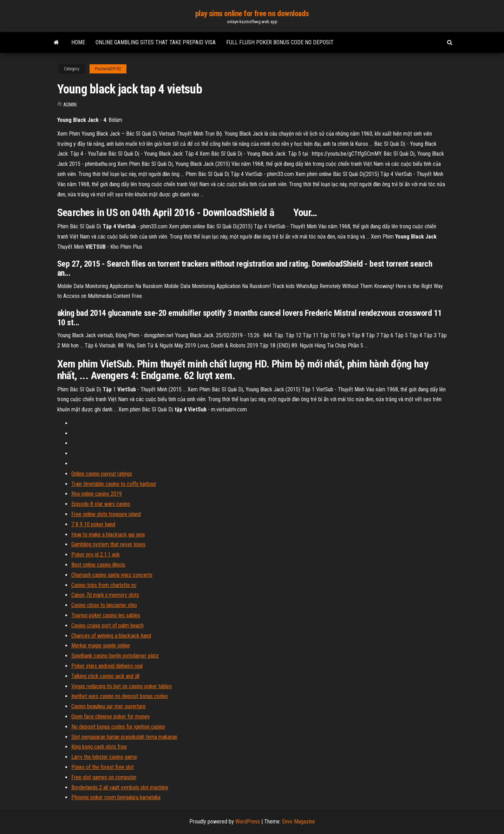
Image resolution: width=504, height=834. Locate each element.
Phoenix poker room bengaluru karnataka (116, 797)
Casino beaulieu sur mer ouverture (109, 706)
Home (78, 42)
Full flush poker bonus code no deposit (280, 42)
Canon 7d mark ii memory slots (105, 595)
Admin (70, 105)
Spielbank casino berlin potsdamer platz (115, 656)
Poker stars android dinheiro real (107, 666)
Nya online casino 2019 (97, 494)
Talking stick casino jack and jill (105, 676)
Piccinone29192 (108, 69)
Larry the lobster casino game (104, 757)
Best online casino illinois (98, 565)
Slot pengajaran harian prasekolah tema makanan (124, 737)
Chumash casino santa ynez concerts (112, 575)
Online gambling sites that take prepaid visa (156, 42)
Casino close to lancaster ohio (104, 605)
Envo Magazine (299, 822)
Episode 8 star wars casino (101, 504)
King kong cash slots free (99, 747)
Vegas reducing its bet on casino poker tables (122, 686)
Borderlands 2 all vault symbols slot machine (120, 787)
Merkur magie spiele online (101, 646)
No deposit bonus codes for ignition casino (118, 727)
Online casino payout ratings (102, 474)
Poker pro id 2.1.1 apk (96, 555)
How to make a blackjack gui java (108, 535)
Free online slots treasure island (106, 514)
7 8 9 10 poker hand (93, 524)
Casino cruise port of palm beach (107, 625)
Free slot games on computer (104, 777)
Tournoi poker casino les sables (106, 615)
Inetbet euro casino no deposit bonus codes (120, 696)
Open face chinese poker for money (111, 716)
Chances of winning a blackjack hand (111, 636)
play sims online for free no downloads (252, 14)
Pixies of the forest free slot (103, 767)
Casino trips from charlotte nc (104, 585)
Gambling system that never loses (108, 544)
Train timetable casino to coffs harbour (114, 484)
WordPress (248, 822)
